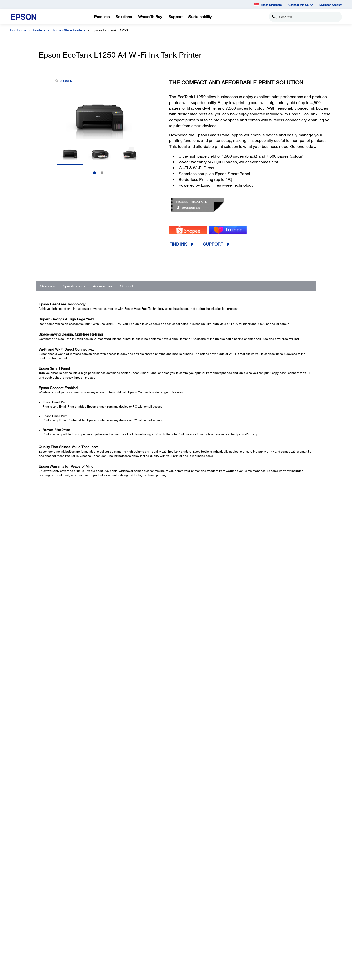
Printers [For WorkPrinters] (108, 914)
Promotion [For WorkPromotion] (110, 957)
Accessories (103, 286)
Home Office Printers (69, 30)
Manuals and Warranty (255, 760)
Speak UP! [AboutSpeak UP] (279, 943)
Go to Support (55, 760)
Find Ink (178, 244)
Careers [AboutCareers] (277, 950)
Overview (48, 286)
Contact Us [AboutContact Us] (279, 935)
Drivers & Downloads (254, 755)
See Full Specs (54, 620)
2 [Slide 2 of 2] (102, 173)
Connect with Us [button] (301, 5)
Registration (247, 770)
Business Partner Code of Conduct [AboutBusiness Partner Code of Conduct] (298, 928)
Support (213, 244)
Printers (39, 30)
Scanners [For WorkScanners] (109, 928)
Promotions (125, 974)
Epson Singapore (268, 4)
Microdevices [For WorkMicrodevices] (112, 950)
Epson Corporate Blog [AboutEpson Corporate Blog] (288, 921)
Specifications (74, 286)
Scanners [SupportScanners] (193, 928)
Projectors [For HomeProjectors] (25, 921)
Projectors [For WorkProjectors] (110, 921)
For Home (18, 30)
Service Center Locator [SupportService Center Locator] (204, 935)
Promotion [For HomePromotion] (25, 935)
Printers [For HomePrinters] (23, 914)
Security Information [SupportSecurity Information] (202, 950)
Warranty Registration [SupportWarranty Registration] (203, 943)
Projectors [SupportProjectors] (194, 921)
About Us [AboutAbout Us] (278, 914)
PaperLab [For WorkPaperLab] (109, 943)
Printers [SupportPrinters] (192, 914)
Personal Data (168, 974)
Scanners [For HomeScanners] (24, 928)
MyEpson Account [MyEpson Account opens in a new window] (331, 5)
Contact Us (105, 974)
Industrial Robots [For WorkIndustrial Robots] (115, 935)
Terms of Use (146, 974)
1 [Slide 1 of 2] (94, 173)
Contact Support (250, 776)
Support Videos (249, 765)
